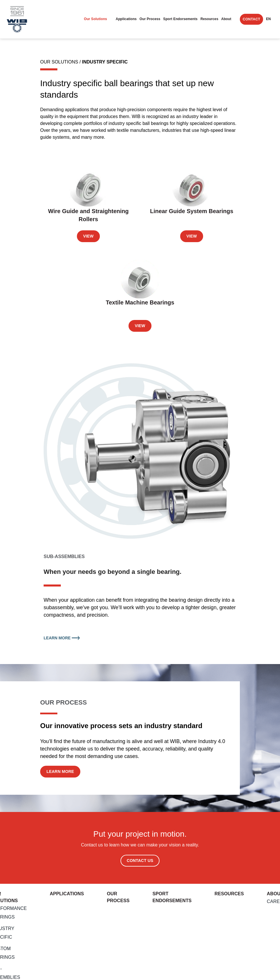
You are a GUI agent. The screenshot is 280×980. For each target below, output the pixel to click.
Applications (126, 19)
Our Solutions (95, 19)
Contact (251, 19)
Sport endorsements (180, 19)
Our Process (150, 19)
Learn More (62, 638)
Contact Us (140, 861)
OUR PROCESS (64, 702)
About (226, 19)
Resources (209, 19)
